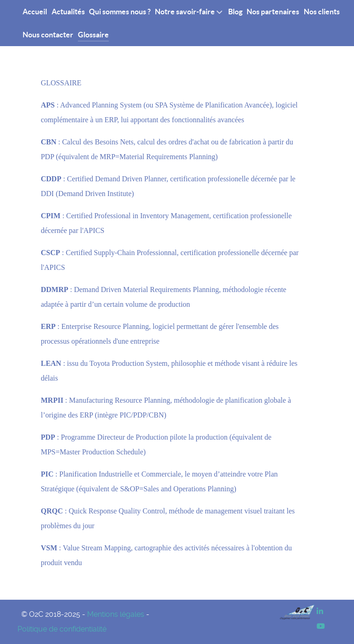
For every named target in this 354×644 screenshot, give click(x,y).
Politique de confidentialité (62, 629)
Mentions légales (116, 614)
